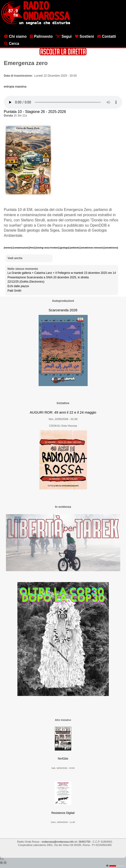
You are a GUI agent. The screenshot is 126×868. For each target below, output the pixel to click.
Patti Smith (15, 291)
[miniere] (8, 248)
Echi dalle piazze (18, 286)
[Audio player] (63, 102)
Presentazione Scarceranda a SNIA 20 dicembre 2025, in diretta (48, 277)
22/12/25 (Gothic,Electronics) (26, 282)
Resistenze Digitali (63, 813)
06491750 (84, 842)
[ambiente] (75, 248)
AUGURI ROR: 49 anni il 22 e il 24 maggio (63, 412)
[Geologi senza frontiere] (48, 248)
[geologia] (65, 248)
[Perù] (33, 248)
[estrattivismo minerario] (92, 248)
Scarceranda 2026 (63, 310)
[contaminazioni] (21, 248)
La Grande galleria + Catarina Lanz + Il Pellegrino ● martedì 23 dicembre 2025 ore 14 (62, 273)
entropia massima (15, 87)
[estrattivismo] (111, 248)
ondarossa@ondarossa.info (58, 842)
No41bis (63, 759)
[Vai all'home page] (36, 24)
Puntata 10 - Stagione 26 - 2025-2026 (35, 112)
